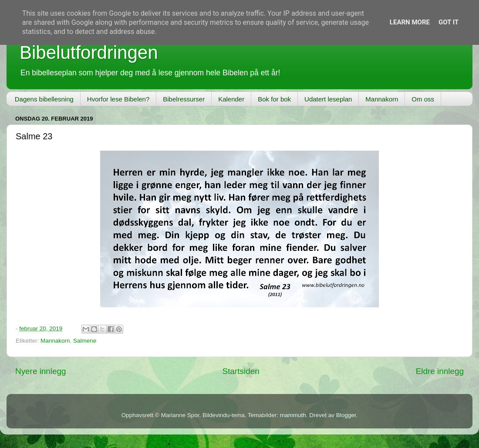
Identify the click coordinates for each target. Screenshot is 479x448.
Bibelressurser (184, 99)
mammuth (293, 415)
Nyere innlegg (41, 371)
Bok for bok (274, 99)
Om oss (423, 99)
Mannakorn (382, 99)
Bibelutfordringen (89, 52)
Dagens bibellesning (44, 99)
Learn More (410, 22)
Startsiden (241, 371)
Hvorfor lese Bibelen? (118, 99)
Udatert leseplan (328, 99)
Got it (449, 22)
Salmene (85, 341)
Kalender (231, 99)
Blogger (346, 415)
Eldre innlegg (440, 371)
